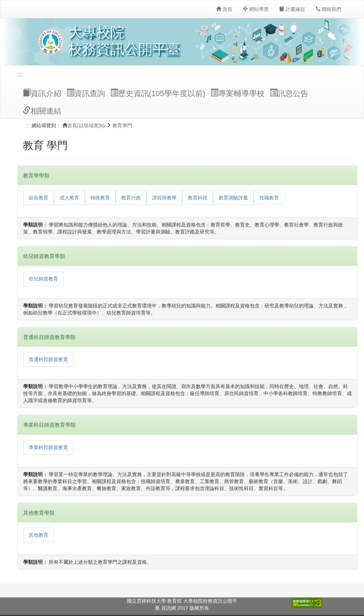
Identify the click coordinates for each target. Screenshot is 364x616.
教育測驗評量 (233, 198)
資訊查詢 (86, 93)
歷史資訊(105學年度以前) (158, 93)
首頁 (224, 9)
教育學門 (122, 126)
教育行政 (131, 198)
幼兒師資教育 (43, 279)
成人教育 (69, 198)
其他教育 (39, 535)
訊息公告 (289, 93)
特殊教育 (100, 198)
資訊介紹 (42, 93)
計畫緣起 (292, 9)
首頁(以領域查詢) (84, 126)
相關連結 (42, 111)
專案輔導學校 (238, 93)
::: (20, 74)
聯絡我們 (329, 9)
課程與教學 (164, 198)
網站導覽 (256, 9)
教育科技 (198, 198)
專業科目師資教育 (48, 447)
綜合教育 (39, 198)
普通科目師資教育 (48, 359)
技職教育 (269, 198)
